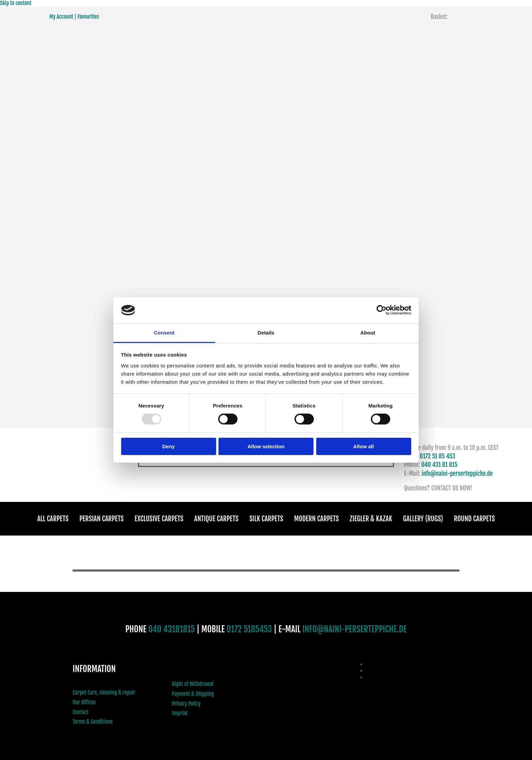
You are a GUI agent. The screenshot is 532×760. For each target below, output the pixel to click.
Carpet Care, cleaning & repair (104, 692)
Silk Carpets (266, 519)
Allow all (364, 446)
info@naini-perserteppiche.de (457, 473)
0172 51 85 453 (437, 456)
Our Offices (84, 702)
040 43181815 (172, 629)
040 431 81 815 (440, 465)
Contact (81, 712)
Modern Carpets (317, 519)
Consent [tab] (164, 333)
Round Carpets (474, 519)
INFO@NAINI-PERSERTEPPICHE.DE (354, 629)
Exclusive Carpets (159, 519)
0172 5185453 (249, 629)
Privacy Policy (186, 704)
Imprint (180, 713)
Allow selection (266, 446)
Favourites (88, 17)
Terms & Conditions (93, 722)
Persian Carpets (102, 519)
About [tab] (368, 333)
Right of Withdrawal (193, 684)
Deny (168, 446)
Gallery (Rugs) (423, 519)
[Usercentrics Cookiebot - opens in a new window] (382, 310)
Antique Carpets (216, 519)
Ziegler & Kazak (371, 519)
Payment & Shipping (193, 694)
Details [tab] (266, 333)
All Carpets (53, 519)
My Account (61, 17)
